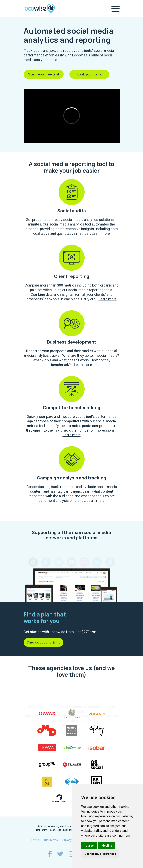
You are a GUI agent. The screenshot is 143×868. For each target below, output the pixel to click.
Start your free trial (44, 74)
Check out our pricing (43, 642)
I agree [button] (89, 846)
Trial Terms (51, 840)
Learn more (101, 233)
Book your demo (89, 74)
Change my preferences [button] (100, 854)
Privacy (67, 840)
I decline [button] (106, 846)
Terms (35, 840)
